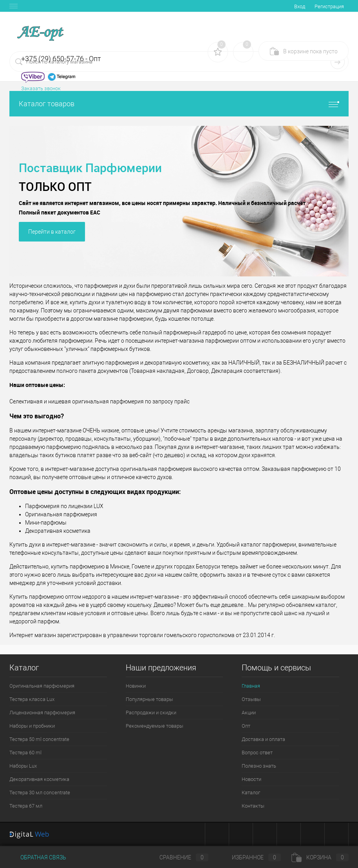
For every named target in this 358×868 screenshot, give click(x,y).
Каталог (251, 793)
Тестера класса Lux (32, 699)
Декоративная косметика (39, 779)
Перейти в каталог (52, 232)
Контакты (253, 806)
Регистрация (329, 6)
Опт (246, 726)
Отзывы (251, 699)
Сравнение (177, 857)
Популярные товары (149, 699)
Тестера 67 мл (26, 806)
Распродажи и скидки (151, 713)
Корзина (320, 857)
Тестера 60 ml (25, 753)
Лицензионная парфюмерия (42, 713)
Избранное (250, 857)
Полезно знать (259, 766)
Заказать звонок (41, 88)
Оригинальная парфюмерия (42, 686)
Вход (300, 6)
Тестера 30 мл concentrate (40, 793)
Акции (249, 713)
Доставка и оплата (263, 739)
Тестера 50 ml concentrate (39, 739)
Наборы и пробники (32, 726)
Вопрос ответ (257, 753)
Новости (251, 779)
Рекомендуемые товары (155, 726)
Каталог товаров (179, 104)
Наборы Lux (23, 766)
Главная (251, 686)
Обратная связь (38, 857)
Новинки (136, 686)
